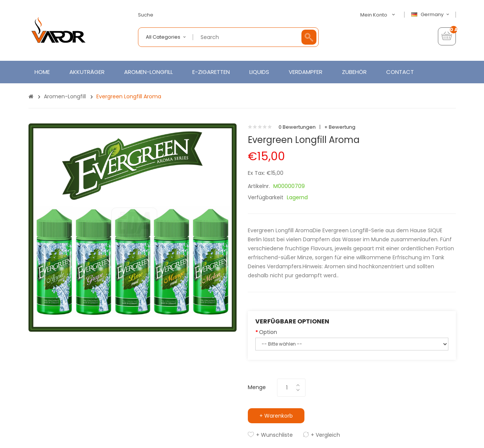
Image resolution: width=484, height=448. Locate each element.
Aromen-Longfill (65, 96)
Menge (257, 387)
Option (268, 332)
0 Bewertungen (297, 127)
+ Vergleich (325, 435)
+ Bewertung (340, 127)
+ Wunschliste (274, 435)
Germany (431, 15)
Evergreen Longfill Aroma (129, 96)
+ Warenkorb (276, 416)
